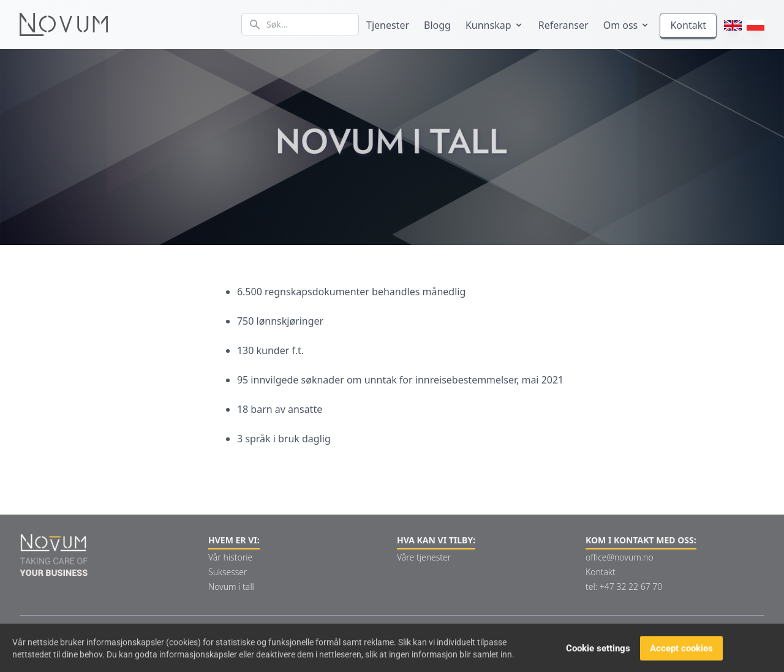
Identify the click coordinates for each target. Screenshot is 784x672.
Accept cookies (681, 650)
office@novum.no (620, 557)
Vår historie (230, 557)
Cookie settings (598, 650)
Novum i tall (231, 587)
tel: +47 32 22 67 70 (624, 587)
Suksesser (228, 572)
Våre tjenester (424, 557)
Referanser (563, 25)
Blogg (437, 25)
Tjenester (388, 25)
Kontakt (688, 25)
